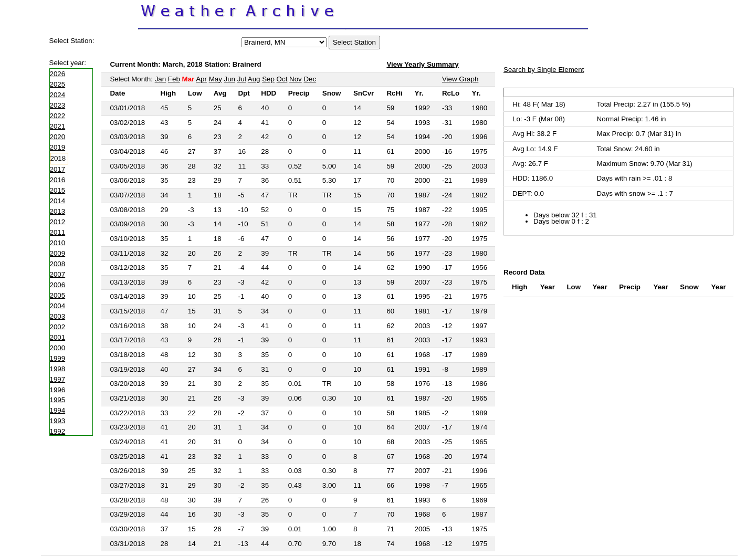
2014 (58, 201)
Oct (282, 79)
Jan (161, 79)
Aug (254, 79)
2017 (58, 169)
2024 (58, 95)
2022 (58, 116)
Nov (296, 79)
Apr (201, 79)
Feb (174, 79)
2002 (58, 327)
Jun (230, 79)
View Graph (460, 79)
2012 (58, 222)
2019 (58, 147)
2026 (58, 74)
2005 (58, 295)
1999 (58, 358)
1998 (58, 369)
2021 (58, 126)
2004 (58, 306)
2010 (58, 243)
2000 (58, 348)
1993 (58, 421)
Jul (242, 79)
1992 (58, 431)
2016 (58, 180)
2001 (58, 337)
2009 (58, 253)
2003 (58, 316)
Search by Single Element (544, 70)
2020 (58, 137)
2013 (58, 211)
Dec (310, 79)
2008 (58, 264)
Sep (268, 79)
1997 (58, 379)
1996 (58, 390)
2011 (58, 232)
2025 (58, 84)
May (216, 79)
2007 (58, 274)
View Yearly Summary (422, 64)
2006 (58, 285)
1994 (58, 410)
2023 (58, 105)
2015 (58, 190)
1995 (58, 400)
